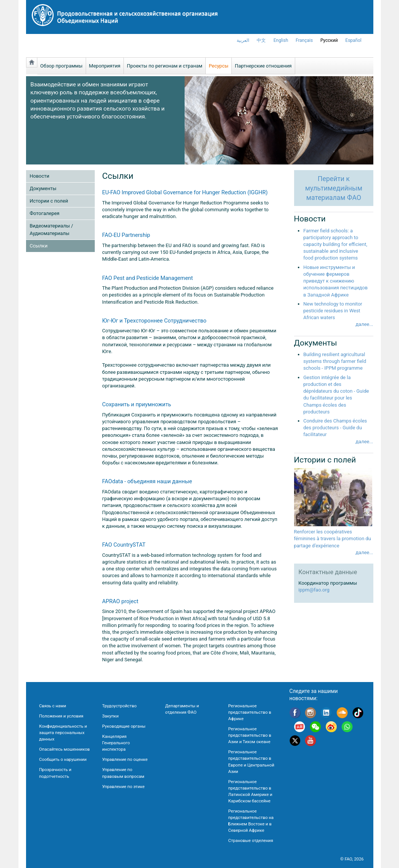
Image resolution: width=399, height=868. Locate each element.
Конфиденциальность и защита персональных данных (63, 733)
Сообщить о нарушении (63, 759)
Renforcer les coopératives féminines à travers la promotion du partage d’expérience (333, 538)
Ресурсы (219, 66)
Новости (40, 176)
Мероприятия (105, 66)
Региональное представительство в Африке (250, 712)
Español (354, 40)
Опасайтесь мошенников (65, 749)
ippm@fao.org (314, 590)
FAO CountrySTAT (124, 545)
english (281, 40)
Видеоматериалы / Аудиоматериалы (52, 230)
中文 (261, 40)
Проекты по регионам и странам (165, 66)
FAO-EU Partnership (126, 235)
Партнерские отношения (263, 66)
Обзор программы (62, 66)
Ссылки (39, 246)
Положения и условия (61, 716)
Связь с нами (53, 706)
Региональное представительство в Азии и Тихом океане (250, 735)
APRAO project (120, 601)
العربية (243, 40)
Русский (329, 40)
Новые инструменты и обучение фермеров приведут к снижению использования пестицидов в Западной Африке (336, 281)
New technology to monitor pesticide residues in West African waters (333, 311)
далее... (364, 324)
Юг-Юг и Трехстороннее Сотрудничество (154, 321)
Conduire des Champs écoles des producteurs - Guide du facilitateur (335, 428)
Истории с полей (49, 201)
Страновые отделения (251, 840)
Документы (43, 188)
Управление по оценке (125, 759)
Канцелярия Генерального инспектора (116, 743)
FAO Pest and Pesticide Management (148, 278)
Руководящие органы (124, 726)
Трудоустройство (119, 706)
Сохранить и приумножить (137, 404)
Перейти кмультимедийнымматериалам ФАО (334, 188)
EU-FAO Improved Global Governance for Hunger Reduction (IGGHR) (185, 192)
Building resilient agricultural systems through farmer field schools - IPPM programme (335, 361)
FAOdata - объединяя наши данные (147, 481)
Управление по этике (124, 787)
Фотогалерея (45, 213)
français (304, 40)
